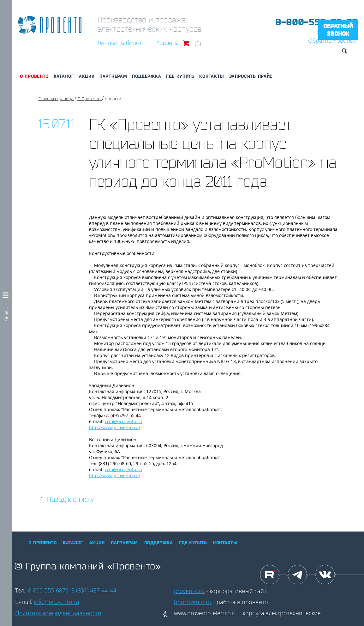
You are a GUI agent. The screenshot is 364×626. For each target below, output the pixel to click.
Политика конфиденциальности (58, 613)
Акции (87, 76)
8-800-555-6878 (48, 590)
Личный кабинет (119, 43)
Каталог (64, 76)
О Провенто (34, 76)
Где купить (180, 76)
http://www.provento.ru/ (115, 427)
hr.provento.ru (193, 602)
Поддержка (146, 76)
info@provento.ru (57, 602)
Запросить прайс (251, 76)
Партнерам (113, 76)
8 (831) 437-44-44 (94, 590)
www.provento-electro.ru (206, 613)
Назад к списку (70, 499)
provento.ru (189, 591)
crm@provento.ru (123, 421)
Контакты (212, 76)
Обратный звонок (338, 30)
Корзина (168, 43)
